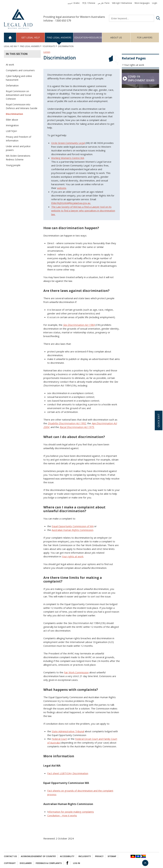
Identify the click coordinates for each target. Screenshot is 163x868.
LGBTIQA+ (12, 131)
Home (10, 37)
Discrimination (14, 114)
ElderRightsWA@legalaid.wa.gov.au (71, 203)
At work (10, 65)
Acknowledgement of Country (38, 856)
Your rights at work (134, 65)
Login (155, 3)
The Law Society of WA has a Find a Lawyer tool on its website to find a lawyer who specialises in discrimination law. (83, 211)
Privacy (99, 856)
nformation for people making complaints (71, 812)
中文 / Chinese (89, 3)
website (62, 188)
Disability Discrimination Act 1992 (67, 423)
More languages (142, 3)
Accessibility (67, 856)
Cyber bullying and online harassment (19, 78)
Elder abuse (12, 120)
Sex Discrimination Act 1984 (79, 325)
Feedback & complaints (49, 863)
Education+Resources (88, 37)
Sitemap (112, 856)
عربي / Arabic (74, 3)
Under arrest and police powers (18, 148)
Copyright (10, 863)
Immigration (12, 125)
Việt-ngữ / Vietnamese (122, 3)
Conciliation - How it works (62, 815)
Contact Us (10, 856)
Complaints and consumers (20, 70)
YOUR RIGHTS (49, 46)
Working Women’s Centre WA (68, 158)
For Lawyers (145, 37)
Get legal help (31, 37)
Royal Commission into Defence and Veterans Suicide (22, 106)
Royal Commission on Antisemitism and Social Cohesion (18, 95)
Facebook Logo (67, 863)
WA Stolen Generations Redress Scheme (18, 158)
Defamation (12, 85)
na (68, 773)
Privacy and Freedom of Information (19, 139)
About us (116, 37)
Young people (13, 165)
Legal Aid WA (10, 46)
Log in (77, 863)
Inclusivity (85, 856)
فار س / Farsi (104, 3)
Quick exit (158, 420)
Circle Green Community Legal (68, 143)
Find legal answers (59, 37)
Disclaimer (26, 863)
